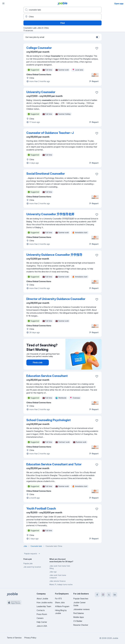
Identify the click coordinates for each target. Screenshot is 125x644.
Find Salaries (79, 613)
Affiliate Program (62, 606)
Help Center (42, 622)
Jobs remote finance (57, 581)
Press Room (42, 614)
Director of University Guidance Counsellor (56, 299)
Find (62, 23)
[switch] (98, 37)
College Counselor (39, 48)
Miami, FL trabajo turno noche (61, 584)
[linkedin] (115, 595)
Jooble (115, 638)
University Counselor (41, 92)
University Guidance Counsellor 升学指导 (54, 255)
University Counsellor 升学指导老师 (50, 214)
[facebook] (97, 595)
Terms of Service (14, 638)
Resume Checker (81, 625)
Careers (40, 618)
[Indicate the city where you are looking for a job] (62, 17)
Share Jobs (60, 602)
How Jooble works (45, 602)
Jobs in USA (42, 626)
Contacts (41, 610)
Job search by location (32, 567)
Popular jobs (28, 563)
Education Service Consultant (47, 376)
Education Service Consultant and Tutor (54, 464)
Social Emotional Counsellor (46, 174)
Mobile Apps (79, 617)
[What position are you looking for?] (62, 10)
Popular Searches (81, 599)
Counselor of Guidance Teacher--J (50, 133)
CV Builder (78, 621)
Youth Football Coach (41, 508)
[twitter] (109, 595)
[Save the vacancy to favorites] (97, 48)
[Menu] (3, 3)
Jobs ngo (53, 572)
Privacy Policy (30, 638)
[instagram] (103, 595)
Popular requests (32, 554)
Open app (119, 4)
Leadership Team (44, 606)
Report (94, 81)
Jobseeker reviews (81, 609)
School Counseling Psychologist (49, 420)
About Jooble (42, 599)
